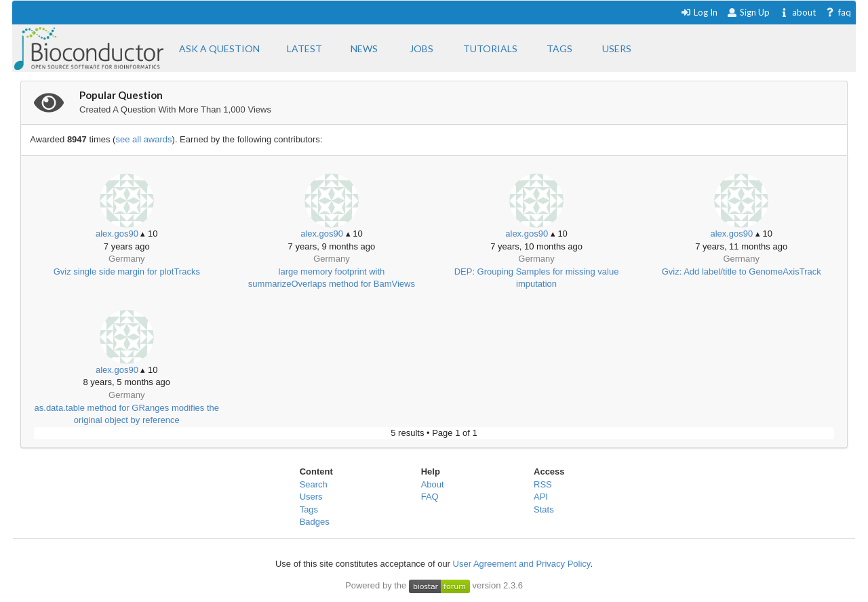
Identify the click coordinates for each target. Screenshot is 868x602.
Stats (544, 509)
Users (311, 497)
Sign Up (748, 12)
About (433, 484)
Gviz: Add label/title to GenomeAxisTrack (742, 272)
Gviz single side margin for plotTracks (127, 272)
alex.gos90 (117, 234)
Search (314, 484)
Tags (309, 509)
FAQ (430, 497)
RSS (543, 484)
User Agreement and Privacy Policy (522, 564)
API (541, 497)
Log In (699, 12)
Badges (315, 522)
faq (838, 12)
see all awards (143, 139)
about (797, 12)
